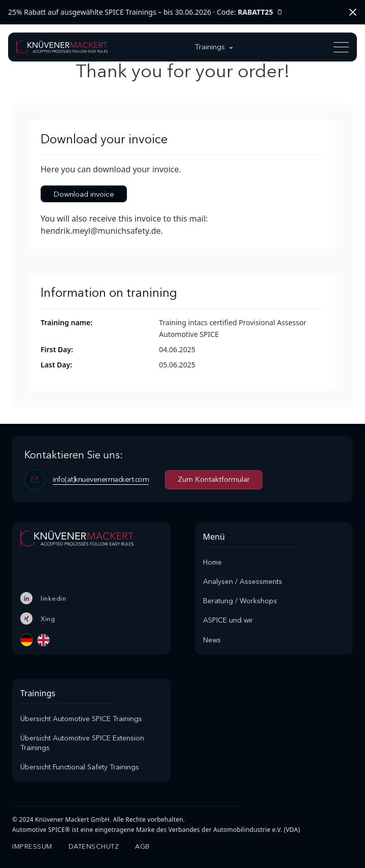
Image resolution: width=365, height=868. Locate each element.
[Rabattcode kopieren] (280, 12)
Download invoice (84, 194)
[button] (215, 47)
